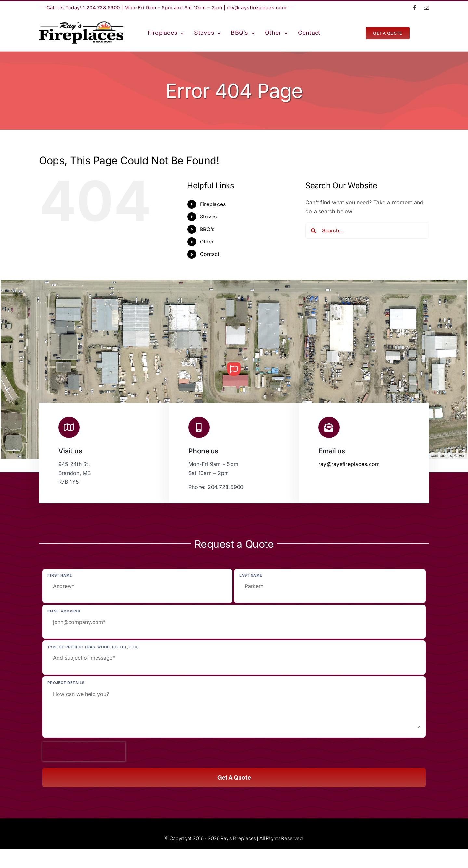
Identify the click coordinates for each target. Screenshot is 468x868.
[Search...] (367, 230)
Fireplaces (213, 204)
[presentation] (84, 752)
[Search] (314, 230)
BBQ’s (207, 229)
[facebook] (415, 8)
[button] (234, 369)
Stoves (208, 217)
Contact (210, 254)
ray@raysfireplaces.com (257, 8)
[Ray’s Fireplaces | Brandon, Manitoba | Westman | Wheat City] (81, 24)
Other (207, 242)
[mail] (426, 8)
